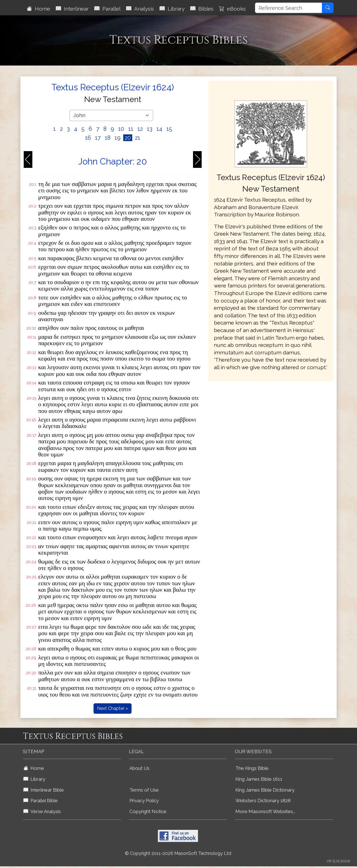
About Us (139, 768)
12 (140, 129)
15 (169, 129)
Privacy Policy (144, 801)
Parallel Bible (41, 801)
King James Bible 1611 (259, 779)
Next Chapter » (113, 708)
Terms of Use (144, 790)
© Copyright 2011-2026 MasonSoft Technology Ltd (178, 853)
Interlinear (72, 9)
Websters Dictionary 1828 (263, 801)
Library (172, 9)
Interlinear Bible (44, 790)
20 (128, 138)
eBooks (232, 9)
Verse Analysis (42, 811)
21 (138, 138)
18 (108, 138)
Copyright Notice (148, 811)
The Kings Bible (252, 768)
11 (131, 129)
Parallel (107, 9)
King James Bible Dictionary (265, 790)
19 (118, 138)
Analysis (140, 9)
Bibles (202, 9)
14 (159, 129)
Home (38, 9)
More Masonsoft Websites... (265, 811)
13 (150, 129)
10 (121, 129)
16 (88, 138)
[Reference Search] (289, 8)
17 (98, 138)
